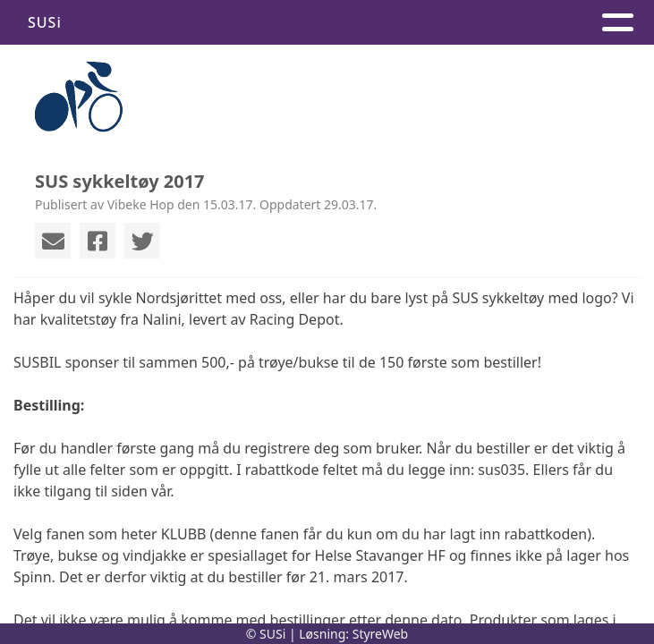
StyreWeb (381, 634)
